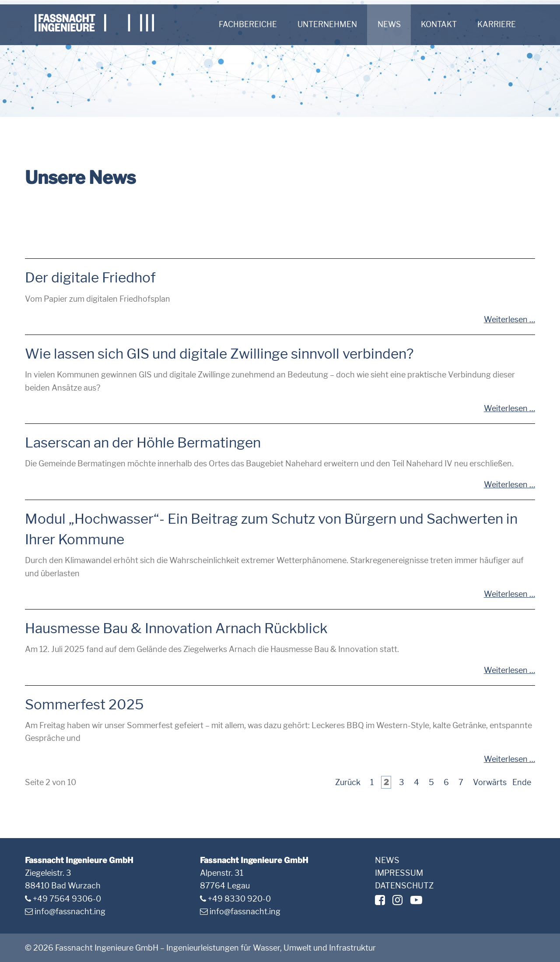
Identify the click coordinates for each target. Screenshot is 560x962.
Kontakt (445, 25)
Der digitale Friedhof (90, 278)
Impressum (399, 873)
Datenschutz (404, 886)
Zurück (348, 782)
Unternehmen (329, 25)
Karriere (504, 25)
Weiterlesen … (509, 319)
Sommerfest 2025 (84, 705)
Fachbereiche (247, 25)
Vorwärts (490, 782)
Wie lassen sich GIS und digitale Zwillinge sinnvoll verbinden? (219, 354)
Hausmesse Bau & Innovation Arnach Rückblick (176, 628)
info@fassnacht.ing (70, 911)
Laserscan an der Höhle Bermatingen (143, 443)
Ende (522, 782)
